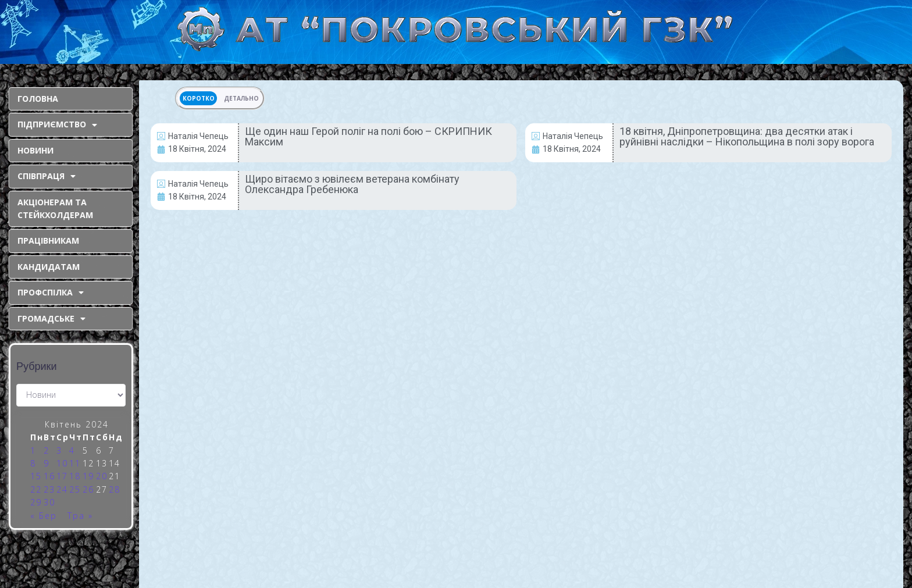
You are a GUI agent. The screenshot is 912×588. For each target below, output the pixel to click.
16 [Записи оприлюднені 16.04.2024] (49, 476)
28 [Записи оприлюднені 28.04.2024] (115, 489)
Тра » (80, 516)
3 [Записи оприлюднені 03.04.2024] (59, 450)
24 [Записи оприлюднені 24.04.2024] (62, 489)
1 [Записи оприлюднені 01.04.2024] (33, 450)
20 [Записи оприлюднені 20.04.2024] (102, 476)
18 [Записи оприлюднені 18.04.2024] (75, 476)
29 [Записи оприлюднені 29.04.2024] (36, 502)
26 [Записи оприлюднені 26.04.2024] (88, 489)
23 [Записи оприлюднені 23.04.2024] (49, 489)
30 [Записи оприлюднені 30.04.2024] (49, 502)
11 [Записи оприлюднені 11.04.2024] (75, 463)
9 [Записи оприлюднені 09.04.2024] (47, 463)
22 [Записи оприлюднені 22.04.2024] (36, 489)
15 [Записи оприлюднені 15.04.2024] (36, 476)
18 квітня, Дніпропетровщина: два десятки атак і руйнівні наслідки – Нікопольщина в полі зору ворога (747, 136)
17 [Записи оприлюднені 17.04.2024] (62, 476)
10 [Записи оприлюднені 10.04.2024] (62, 463)
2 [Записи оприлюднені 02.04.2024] (47, 450)
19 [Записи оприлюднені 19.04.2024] (88, 476)
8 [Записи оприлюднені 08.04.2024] (33, 463)
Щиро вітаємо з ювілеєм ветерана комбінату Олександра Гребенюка (352, 184)
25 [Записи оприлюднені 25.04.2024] (75, 489)
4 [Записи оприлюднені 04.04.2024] (72, 450)
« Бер (44, 516)
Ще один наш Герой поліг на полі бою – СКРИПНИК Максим (368, 136)
